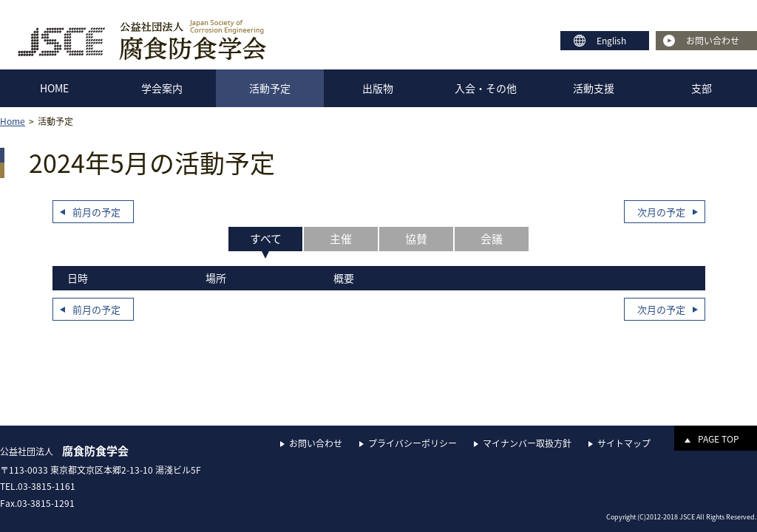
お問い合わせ (713, 41)
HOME (54, 88)
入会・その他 (486, 88)
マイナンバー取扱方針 (527, 443)
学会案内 (162, 88)
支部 (702, 88)
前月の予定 (96, 212)
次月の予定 (661, 212)
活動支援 (594, 88)
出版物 (378, 88)
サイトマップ (624, 443)
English (611, 41)
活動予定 (270, 88)
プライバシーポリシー (413, 443)
